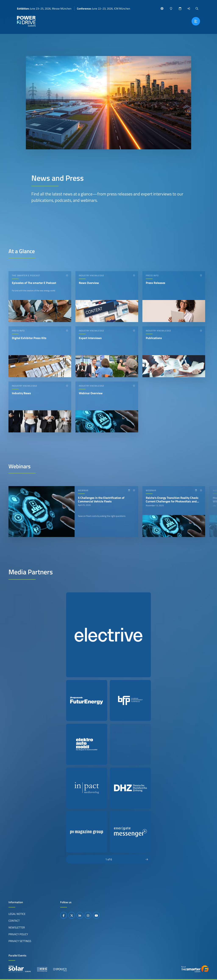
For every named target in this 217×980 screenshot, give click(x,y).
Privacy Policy (18, 934)
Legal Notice (17, 914)
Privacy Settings (20, 941)
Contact (14, 921)
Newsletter (17, 927)
